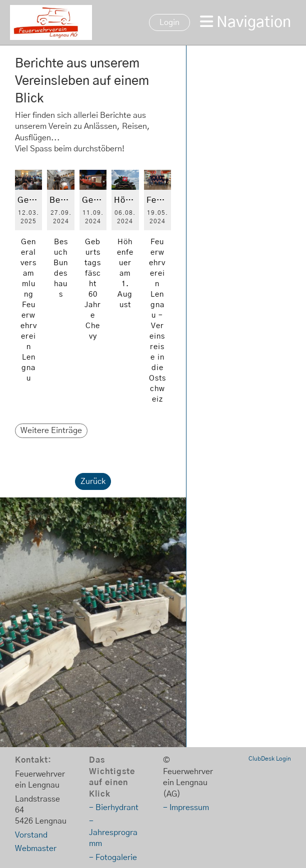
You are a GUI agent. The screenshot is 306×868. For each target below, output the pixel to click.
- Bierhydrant (114, 808)
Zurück (93, 481)
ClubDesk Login (270, 759)
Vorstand (31, 835)
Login (169, 22)
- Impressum (186, 808)
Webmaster (36, 849)
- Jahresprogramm (113, 832)
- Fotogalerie (113, 858)
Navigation (245, 22)
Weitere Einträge (51, 431)
